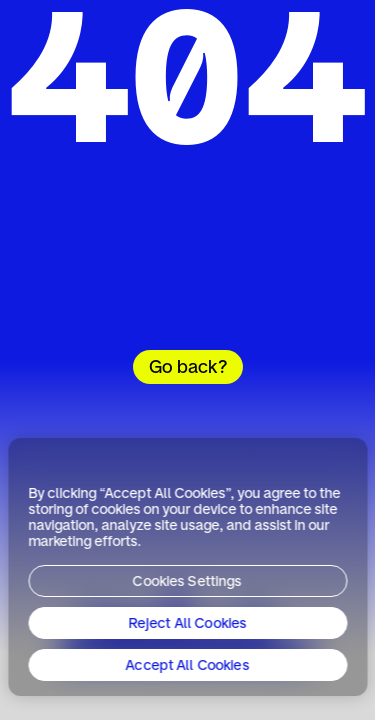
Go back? (188, 368)
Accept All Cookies (188, 666)
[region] (187, 567)
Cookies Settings (187, 582)
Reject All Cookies (187, 624)
